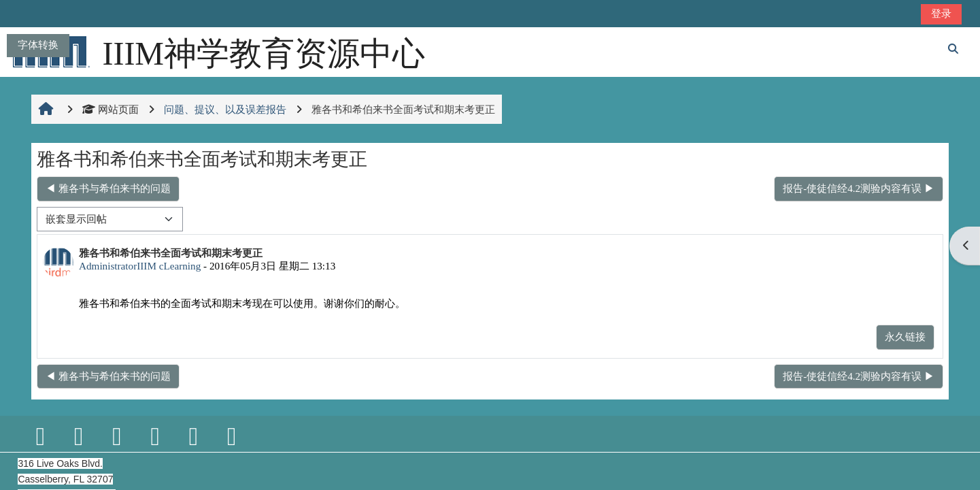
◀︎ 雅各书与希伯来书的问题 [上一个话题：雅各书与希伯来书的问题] (108, 188)
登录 (941, 13)
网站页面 (111, 109)
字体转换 (38, 45)
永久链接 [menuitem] (905, 337)
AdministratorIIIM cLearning (140, 266)
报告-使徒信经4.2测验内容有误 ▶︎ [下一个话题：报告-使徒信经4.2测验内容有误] (859, 188)
